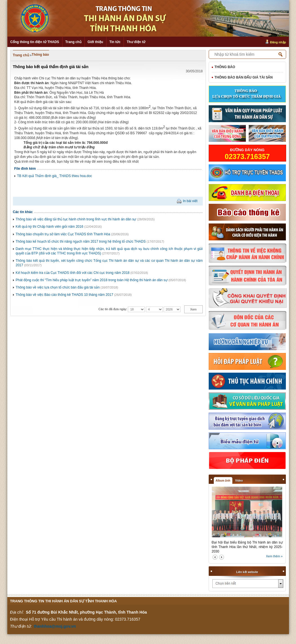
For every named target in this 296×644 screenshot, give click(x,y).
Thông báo (40, 55)
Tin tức (115, 42)
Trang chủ (73, 42)
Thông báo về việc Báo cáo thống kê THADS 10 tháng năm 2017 (64, 295)
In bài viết (190, 201)
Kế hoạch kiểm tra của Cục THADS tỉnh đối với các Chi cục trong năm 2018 (73, 273)
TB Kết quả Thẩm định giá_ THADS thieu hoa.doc (55, 176)
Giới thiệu (95, 42)
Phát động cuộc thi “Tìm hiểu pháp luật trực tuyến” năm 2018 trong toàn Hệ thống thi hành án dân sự (92, 280)
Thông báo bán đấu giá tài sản (244, 77)
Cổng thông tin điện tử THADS (35, 42)
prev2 (215, 557)
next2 (222, 557)
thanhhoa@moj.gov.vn (55, 626)
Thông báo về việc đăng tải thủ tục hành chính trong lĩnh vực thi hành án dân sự (76, 219)
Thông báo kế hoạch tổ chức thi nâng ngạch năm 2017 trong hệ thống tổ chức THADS (81, 241)
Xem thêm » (274, 556)
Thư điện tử (136, 42)
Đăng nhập (278, 42)
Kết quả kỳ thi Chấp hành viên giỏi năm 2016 (50, 227)
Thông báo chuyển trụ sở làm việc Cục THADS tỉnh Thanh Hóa (63, 234)
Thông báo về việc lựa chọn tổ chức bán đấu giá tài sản (58, 287)
